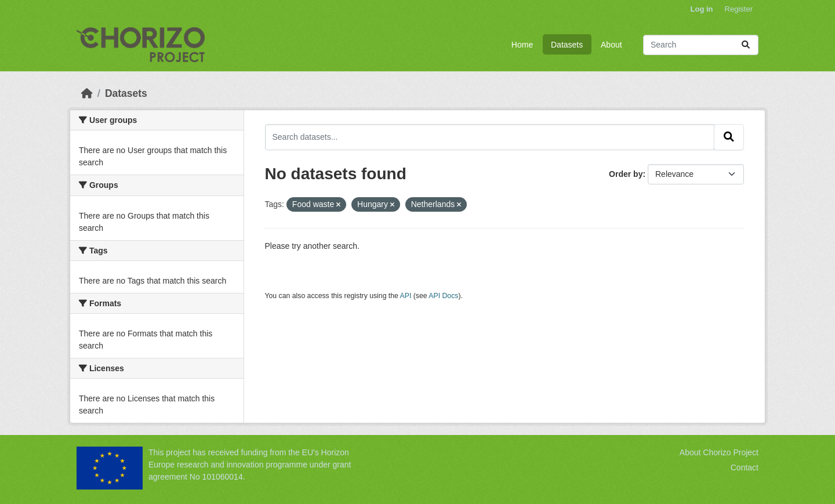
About (611, 45)
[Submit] (746, 45)
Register (739, 9)
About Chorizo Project (719, 452)
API (406, 296)
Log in (702, 9)
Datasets (567, 45)
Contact (745, 467)
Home (522, 45)
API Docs (443, 296)
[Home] (87, 93)
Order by (626, 174)
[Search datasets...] (701, 45)
